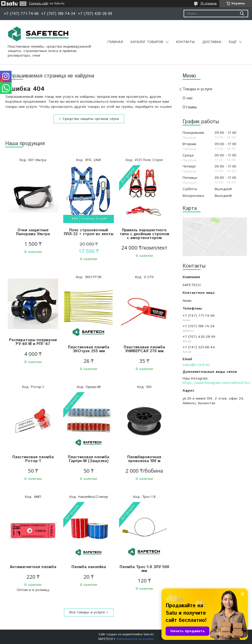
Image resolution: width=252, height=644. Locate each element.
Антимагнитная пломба (33, 567)
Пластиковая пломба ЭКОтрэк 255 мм (89, 349)
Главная (115, 42)
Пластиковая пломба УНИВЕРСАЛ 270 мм (144, 349)
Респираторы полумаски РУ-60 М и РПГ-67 (33, 342)
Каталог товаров (147, 42)
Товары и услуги (197, 89)
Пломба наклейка (89, 567)
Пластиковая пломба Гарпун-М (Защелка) (89, 459)
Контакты (185, 42)
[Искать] (242, 14)
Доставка (212, 42)
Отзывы (190, 107)
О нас (188, 98)
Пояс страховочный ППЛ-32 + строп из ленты (89, 232)
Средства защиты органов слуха (91, 119)
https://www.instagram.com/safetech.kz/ (217, 383)
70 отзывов (209, 3)
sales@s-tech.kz (196, 365)
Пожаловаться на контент (135, 639)
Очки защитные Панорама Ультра (33, 232)
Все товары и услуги (87, 612)
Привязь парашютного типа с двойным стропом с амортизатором (144, 234)
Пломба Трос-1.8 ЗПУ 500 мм (144, 569)
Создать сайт (39, 4)
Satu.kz (149, 634)
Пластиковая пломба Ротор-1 (33, 459)
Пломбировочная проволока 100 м (144, 459)
